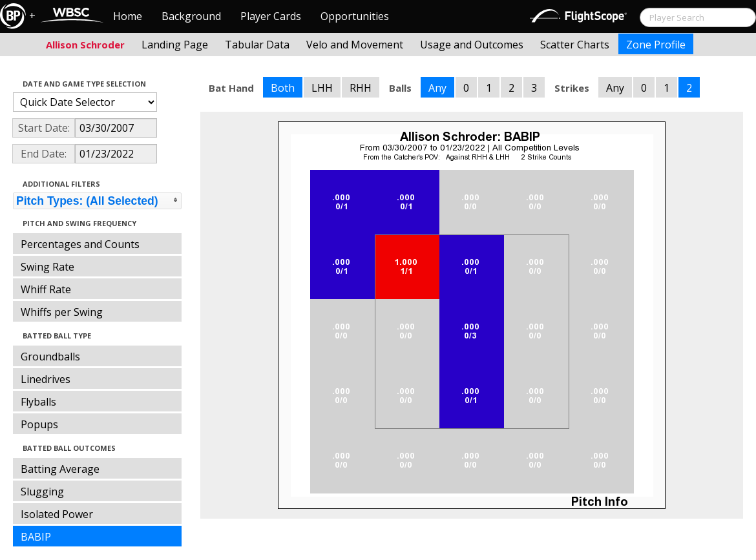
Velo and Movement (355, 45)
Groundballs (50, 357)
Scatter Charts (575, 45)
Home (128, 16)
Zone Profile (656, 45)
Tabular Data (257, 45)
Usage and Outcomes (472, 45)
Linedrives (46, 379)
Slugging (42, 492)
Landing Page (175, 45)
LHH (322, 88)
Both (283, 88)
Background (191, 16)
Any (437, 88)
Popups (39, 424)
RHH (361, 88)
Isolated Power (57, 514)
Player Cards (271, 16)
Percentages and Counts (80, 244)
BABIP (36, 537)
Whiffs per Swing (62, 312)
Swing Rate (47, 267)
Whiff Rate (46, 289)
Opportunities (355, 16)
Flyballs (38, 402)
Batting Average (60, 469)
